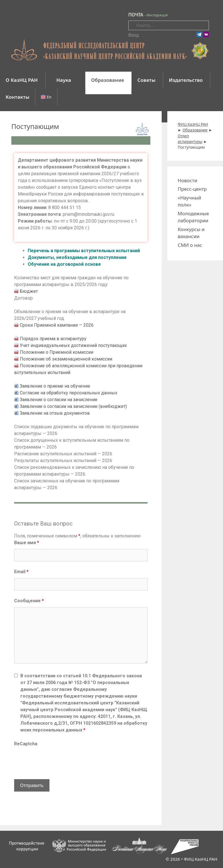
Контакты (18, 97)
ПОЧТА (136, 15)
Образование (108, 80)
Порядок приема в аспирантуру (53, 339)
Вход (134, 35)
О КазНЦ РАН (22, 80)
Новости (188, 180)
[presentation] (57, 761)
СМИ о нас (190, 245)
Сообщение (29, 601)
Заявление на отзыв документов (55, 413)
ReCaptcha (26, 744)
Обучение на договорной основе (64, 264)
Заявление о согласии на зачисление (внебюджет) (73, 406)
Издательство (186, 80)
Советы (146, 80)
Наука (65, 80)
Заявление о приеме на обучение (55, 386)
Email (21, 572)
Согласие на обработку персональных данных (69, 393)
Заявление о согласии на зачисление (59, 400)
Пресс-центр (192, 189)
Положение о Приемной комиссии (57, 352)
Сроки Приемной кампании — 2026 (57, 325)
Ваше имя (27, 543)
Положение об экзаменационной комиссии (66, 359)
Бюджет (29, 291)
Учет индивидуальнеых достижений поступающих (73, 345)
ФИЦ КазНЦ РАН (201, 859)
